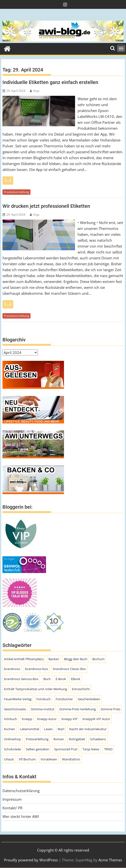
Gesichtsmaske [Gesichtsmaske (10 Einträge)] (15, 709)
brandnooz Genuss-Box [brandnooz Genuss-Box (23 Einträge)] (21, 679)
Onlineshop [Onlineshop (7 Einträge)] (12, 739)
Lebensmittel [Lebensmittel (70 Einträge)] (30, 729)
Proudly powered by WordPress (31, 860)
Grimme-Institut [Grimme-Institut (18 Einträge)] (43, 709)
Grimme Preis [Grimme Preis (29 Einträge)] (110, 709)
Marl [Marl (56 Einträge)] (61, 729)
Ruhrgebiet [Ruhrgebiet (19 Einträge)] (77, 739)
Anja (35, 91)
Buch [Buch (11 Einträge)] (47, 679)
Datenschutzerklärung (21, 791)
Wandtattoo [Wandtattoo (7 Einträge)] (71, 759)
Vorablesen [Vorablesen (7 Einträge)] (49, 759)
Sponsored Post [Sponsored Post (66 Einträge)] (66, 749)
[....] (8, 180)
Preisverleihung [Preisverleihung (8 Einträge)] (37, 739)
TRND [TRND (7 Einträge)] (108, 749)
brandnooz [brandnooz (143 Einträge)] (12, 669)
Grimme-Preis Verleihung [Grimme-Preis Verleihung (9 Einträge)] (78, 709)
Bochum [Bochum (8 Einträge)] (98, 659)
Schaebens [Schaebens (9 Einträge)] (98, 739)
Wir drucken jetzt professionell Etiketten (46, 206)
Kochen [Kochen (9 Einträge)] (9, 729)
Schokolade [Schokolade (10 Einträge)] (12, 749)
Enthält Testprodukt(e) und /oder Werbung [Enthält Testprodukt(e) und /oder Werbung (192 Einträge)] (35, 689)
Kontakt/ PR (12, 808)
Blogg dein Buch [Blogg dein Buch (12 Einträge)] (76, 659)
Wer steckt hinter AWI (21, 816)
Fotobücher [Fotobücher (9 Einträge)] (64, 699)
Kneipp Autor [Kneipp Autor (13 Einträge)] (47, 719)
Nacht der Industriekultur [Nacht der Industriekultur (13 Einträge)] (88, 729)
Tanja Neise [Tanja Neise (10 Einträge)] (91, 749)
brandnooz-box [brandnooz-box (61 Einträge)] (37, 669)
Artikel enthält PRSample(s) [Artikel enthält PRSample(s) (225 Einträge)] (24, 659)
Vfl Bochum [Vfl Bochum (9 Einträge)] (27, 759)
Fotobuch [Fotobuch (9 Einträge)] (44, 699)
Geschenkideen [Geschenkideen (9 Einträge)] (89, 699)
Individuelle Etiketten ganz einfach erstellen (50, 82)
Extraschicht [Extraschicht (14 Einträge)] (81, 689)
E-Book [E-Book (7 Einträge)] (61, 679)
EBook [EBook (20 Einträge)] (76, 679)
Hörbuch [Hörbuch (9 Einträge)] (10, 719)
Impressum (12, 799)
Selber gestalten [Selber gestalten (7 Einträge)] (38, 749)
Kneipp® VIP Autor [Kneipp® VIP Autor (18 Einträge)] (96, 719)
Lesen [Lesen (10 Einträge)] (48, 729)
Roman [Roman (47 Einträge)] (59, 739)
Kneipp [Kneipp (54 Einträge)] (27, 719)
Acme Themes (110, 860)
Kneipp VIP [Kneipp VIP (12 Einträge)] (70, 719)
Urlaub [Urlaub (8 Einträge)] (9, 759)
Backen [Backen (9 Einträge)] (54, 659)
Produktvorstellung (16, 192)
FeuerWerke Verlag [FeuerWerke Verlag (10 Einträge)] (18, 699)
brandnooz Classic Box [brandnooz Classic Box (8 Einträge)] (69, 669)
